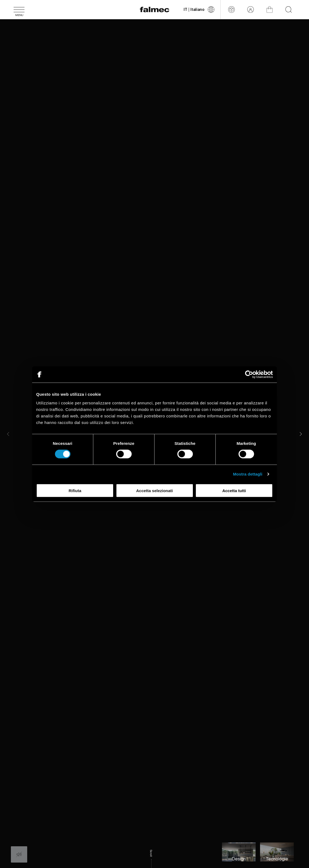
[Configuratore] (231, 10)
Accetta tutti (234, 490)
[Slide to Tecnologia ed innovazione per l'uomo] (277, 852)
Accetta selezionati (154, 490)
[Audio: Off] (19, 854)
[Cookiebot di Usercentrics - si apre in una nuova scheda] (249, 375)
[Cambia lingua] (199, 10)
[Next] (301, 434)
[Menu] (19, 10)
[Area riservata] (251, 10)
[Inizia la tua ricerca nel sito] (289, 10)
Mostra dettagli (248, 474)
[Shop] (270, 10)
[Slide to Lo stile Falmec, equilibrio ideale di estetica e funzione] (239, 852)
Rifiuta (75, 490)
